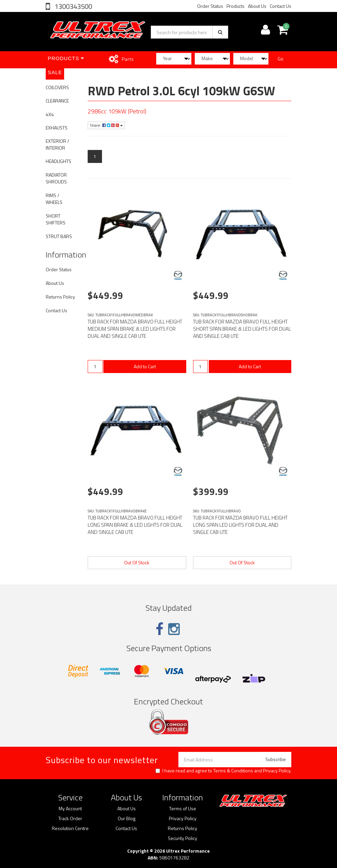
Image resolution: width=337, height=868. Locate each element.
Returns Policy (60, 297)
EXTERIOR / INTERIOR (57, 144)
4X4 (50, 114)
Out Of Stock (137, 562)
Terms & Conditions (233, 770)
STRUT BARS (59, 236)
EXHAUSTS (57, 128)
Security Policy (182, 838)
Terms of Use (183, 809)
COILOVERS (57, 87)
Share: (106, 125)
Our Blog (127, 818)
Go (281, 59)
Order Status (210, 6)
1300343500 (73, 6)
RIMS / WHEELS (54, 199)
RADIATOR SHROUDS (56, 178)
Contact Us (281, 6)
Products (236, 6)
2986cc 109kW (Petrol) (117, 111)
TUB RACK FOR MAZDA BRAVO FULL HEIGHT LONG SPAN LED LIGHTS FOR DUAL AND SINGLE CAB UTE (240, 525)
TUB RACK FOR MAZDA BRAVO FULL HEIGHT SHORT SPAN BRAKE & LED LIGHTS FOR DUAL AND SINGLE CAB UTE (242, 329)
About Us (257, 6)
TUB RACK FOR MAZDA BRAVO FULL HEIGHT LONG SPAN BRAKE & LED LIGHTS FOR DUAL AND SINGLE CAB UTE (135, 525)
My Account (70, 809)
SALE (55, 72)
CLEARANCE (57, 101)
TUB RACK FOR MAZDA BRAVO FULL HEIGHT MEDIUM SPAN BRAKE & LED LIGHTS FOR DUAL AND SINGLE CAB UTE (135, 329)
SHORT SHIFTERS (56, 219)
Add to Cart (145, 366)
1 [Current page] (95, 156)
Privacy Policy (277, 770)
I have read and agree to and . (223, 771)
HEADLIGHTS (58, 161)
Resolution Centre (70, 828)
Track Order (70, 818)
